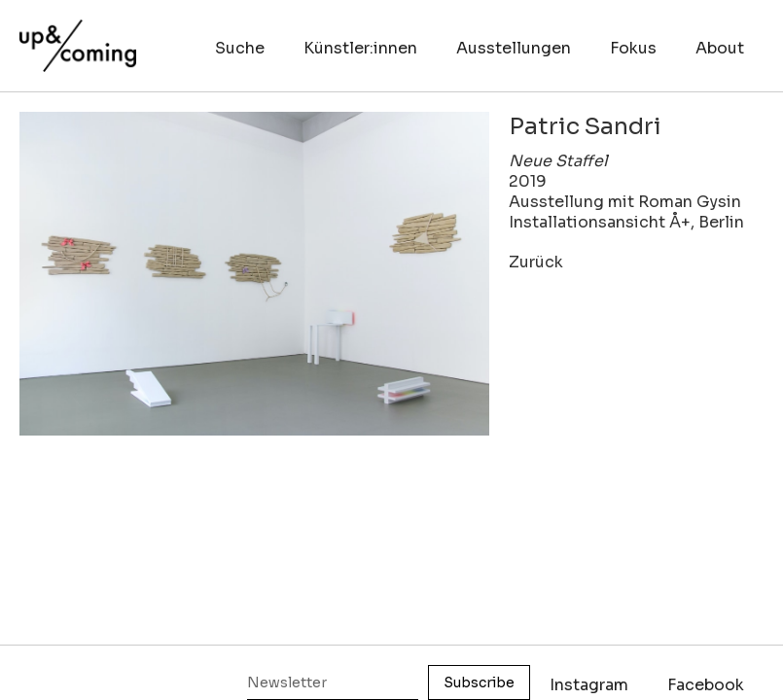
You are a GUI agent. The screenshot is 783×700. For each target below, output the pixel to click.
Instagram (589, 685)
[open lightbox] (254, 274)
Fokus (633, 48)
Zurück (536, 262)
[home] (78, 36)
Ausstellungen (514, 48)
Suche (240, 48)
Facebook (706, 685)
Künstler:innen (360, 48)
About (720, 48)
